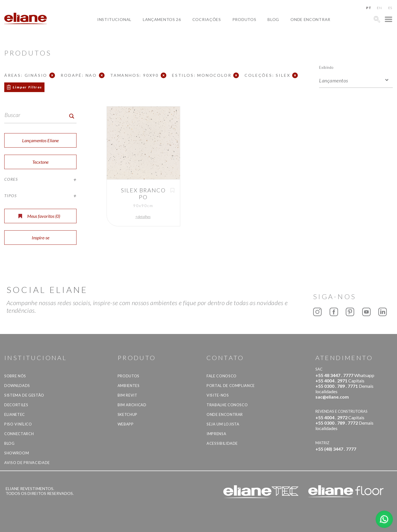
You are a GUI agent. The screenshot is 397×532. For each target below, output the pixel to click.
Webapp (126, 424)
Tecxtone (40, 162)
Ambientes (129, 386)
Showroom (17, 453)
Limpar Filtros (27, 87)
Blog (273, 19)
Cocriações (207, 19)
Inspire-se (41, 238)
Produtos (244, 19)
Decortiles (16, 405)
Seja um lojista (223, 424)
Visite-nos (218, 395)
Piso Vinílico (18, 424)
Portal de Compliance (231, 386)
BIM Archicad (132, 405)
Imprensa (216, 434)
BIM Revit (128, 395)
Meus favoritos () (39, 216)
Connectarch (19, 434)
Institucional (114, 19)
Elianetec (15, 414)
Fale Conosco (222, 376)
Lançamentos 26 (162, 19)
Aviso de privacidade (27, 463)
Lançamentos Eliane (40, 140)
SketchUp (128, 414)
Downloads (17, 386)
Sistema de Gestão (24, 395)
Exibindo (326, 67)
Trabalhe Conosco (227, 405)
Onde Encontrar (310, 19)
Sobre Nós (15, 376)
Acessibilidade (222, 443)
